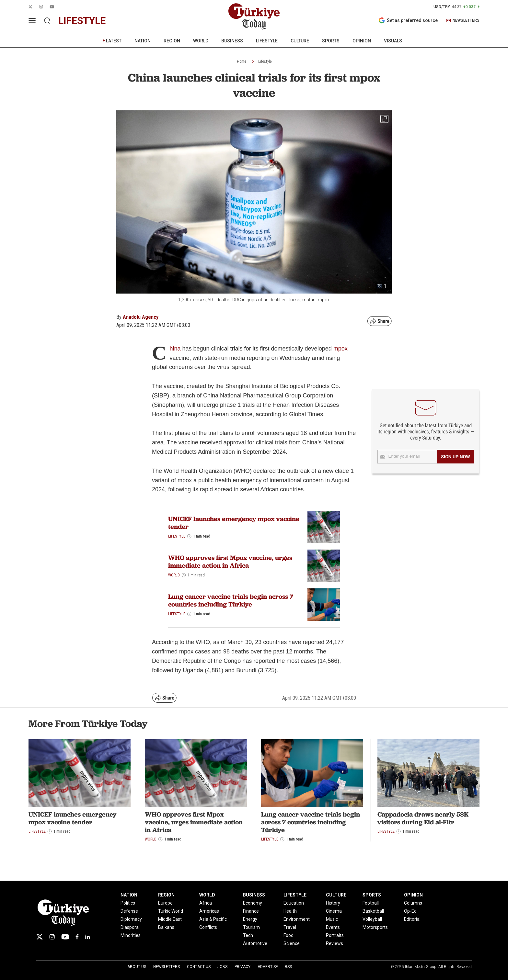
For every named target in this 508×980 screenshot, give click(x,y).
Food (289, 935)
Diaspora (130, 927)
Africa (206, 903)
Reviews (335, 943)
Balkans (166, 927)
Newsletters (167, 967)
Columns (413, 903)
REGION (172, 41)
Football (371, 903)
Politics (128, 903)
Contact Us (199, 967)
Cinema (334, 911)
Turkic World (171, 911)
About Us (137, 967)
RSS (288, 967)
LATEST (114, 41)
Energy (250, 919)
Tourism (251, 927)
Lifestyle (265, 61)
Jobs (222, 967)
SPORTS (331, 41)
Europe (165, 903)
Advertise (268, 967)
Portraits (335, 935)
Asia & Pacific (213, 919)
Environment (297, 919)
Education (294, 903)
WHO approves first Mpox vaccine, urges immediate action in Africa (230, 562)
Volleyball (372, 919)
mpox (341, 349)
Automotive (255, 943)
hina (175, 349)
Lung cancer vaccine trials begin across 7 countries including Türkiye (231, 600)
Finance (251, 911)
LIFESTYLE (267, 41)
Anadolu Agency (141, 317)
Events (333, 927)
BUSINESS (232, 41)
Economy (253, 903)
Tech (248, 935)
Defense (129, 911)
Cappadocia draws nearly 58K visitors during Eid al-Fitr (423, 818)
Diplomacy (131, 919)
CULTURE (300, 41)
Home (242, 61)
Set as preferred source (408, 20)
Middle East (170, 919)
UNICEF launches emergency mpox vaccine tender (234, 523)
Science (292, 943)
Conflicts (208, 927)
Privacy (242, 967)
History (333, 903)
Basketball (373, 911)
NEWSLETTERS (463, 21)
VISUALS (393, 41)
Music (332, 919)
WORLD (201, 41)
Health (290, 911)
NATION (143, 41)
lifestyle (82, 21)
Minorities (131, 935)
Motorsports (375, 927)
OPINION (362, 41)
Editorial (412, 919)
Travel (290, 927)
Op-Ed (410, 911)
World (174, 575)
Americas (209, 911)
